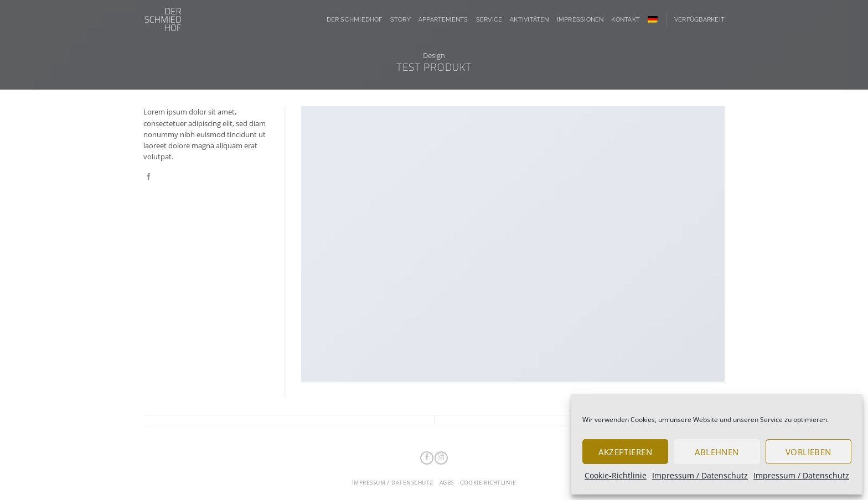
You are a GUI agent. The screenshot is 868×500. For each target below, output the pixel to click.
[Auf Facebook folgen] (427, 458)
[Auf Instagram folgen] (441, 458)
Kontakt (626, 19)
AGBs (447, 483)
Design (434, 55)
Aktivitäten (529, 19)
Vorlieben (808, 452)
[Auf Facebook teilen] (149, 177)
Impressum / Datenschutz (700, 475)
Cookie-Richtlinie (616, 475)
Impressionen (580, 19)
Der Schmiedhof (355, 19)
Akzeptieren (625, 452)
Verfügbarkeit (699, 19)
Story (401, 19)
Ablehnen (717, 452)
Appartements (443, 19)
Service (489, 19)
